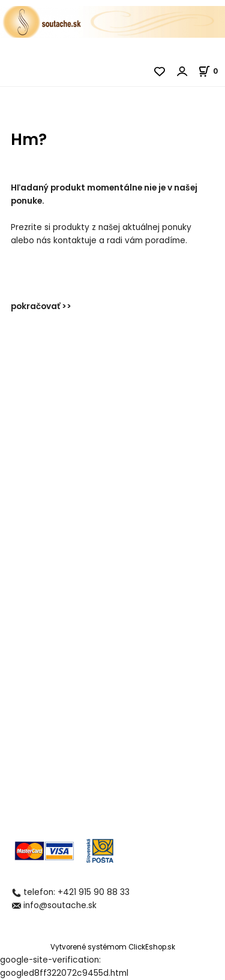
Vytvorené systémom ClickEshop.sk (113, 947)
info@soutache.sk (60, 905)
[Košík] (211, 71)
